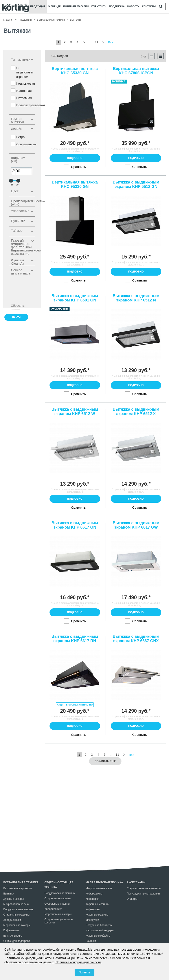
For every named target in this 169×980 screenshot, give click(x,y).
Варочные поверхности (17, 888)
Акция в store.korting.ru (75, 705)
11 (97, 42)
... (90, 42)
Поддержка (117, 6)
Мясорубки (92, 920)
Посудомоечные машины (19, 909)
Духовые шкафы (13, 899)
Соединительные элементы (144, 888)
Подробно (75, 158)
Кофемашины (12, 930)
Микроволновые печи (16, 904)
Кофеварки (92, 899)
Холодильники (12, 920)
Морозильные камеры (17, 925)
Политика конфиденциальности (78, 962)
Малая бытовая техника (104, 882)
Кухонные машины (97, 915)
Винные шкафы (13, 936)
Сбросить (15, 306)
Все (111, 42)
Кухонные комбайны (98, 936)
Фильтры (132, 899)
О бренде (54, 6)
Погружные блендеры (99, 925)
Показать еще (105, 761)
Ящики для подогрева (17, 941)
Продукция (38, 6)
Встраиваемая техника (21, 882)
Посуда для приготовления (143, 894)
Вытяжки (9, 894)
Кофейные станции (97, 904)
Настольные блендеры (100, 930)
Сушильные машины (57, 904)
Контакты (149, 6)
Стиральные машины (16, 915)
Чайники (91, 941)
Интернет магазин (76, 6)
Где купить (99, 6)
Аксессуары (136, 882)
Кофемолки (93, 909)
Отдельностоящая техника (59, 885)
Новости (133, 6)
